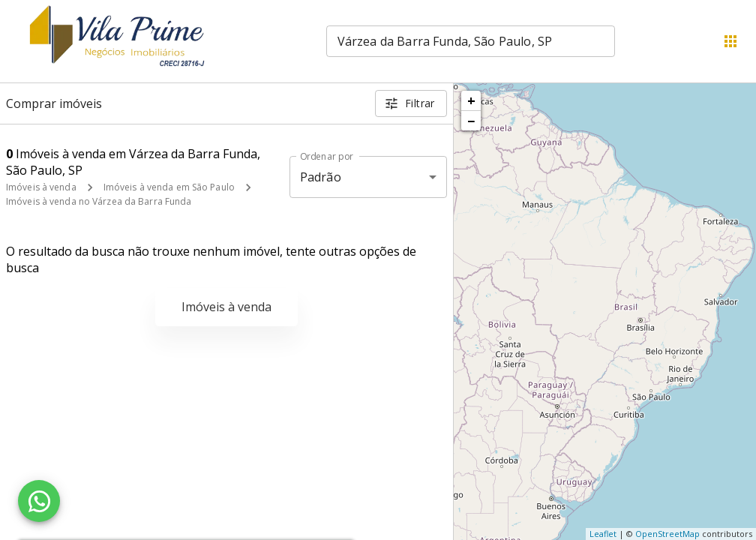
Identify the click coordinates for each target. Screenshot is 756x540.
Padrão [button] (321, 177)
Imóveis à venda (41, 187)
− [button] (471, 121)
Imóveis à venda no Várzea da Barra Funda (99, 201)
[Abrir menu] (730, 41)
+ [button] (471, 100)
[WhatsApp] (39, 501)
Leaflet (603, 534)
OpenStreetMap (667, 534)
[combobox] (471, 41)
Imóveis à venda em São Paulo (169, 187)
